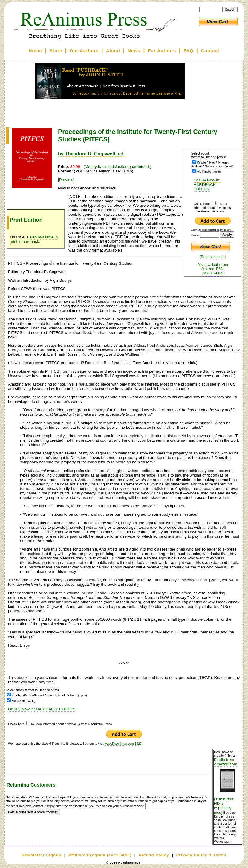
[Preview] (66, 180)
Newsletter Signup (41, 855)
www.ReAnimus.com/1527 (123, 744)
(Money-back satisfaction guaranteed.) (117, 167)
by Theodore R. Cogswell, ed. (91, 154)
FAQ (188, 51)
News (134, 51)
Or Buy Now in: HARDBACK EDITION (207, 185)
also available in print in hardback (34, 239)
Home (35, 51)
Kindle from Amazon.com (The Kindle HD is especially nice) (227, 786)
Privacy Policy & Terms (201, 855)
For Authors (162, 51)
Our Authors (84, 51)
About (113, 51)
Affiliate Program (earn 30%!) (100, 855)
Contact (210, 51)
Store (56, 51)
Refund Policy (154, 855)
